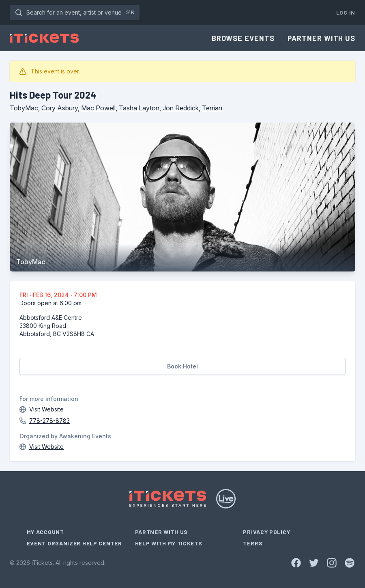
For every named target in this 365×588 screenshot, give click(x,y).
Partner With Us (322, 38)
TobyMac (24, 108)
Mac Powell (98, 108)
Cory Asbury (60, 108)
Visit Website (46, 409)
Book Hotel (182, 366)
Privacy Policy (266, 532)
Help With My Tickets (169, 543)
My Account (45, 532)
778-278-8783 (49, 421)
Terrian (212, 108)
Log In (346, 12)
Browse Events (243, 38)
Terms (253, 543)
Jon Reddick (181, 108)
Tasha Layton (139, 108)
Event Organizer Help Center (74, 543)
